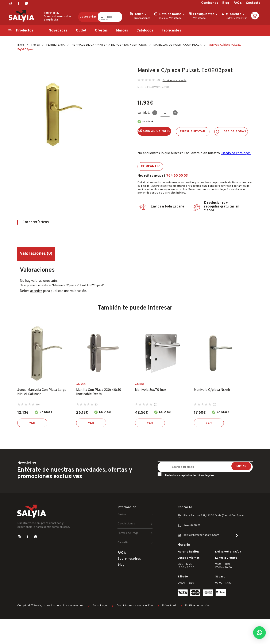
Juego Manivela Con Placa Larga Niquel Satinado (42, 392)
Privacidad (169, 606)
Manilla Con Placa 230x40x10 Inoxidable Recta (99, 392)
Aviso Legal (100, 606)
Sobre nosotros (129, 559)
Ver (32, 423)
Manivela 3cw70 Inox (151, 390)
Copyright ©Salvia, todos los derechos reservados (50, 606)
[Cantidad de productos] (165, 113)
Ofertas (101, 31)
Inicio (21, 45)
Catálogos (145, 31)
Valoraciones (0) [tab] (36, 254)
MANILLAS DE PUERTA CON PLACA (178, 45)
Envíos (122, 514)
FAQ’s (238, 3)
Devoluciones (126, 524)
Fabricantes (171, 31)
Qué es (163, 18)
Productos (25, 31)
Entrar (230, 18)
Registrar (242, 18)
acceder (36, 291)
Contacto (253, 3)
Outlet (81, 31)
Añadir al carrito (154, 131)
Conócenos (210, 3)
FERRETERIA (55, 45)
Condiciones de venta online (135, 606)
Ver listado (175, 18)
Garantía (123, 542)
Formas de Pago (128, 533)
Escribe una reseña (175, 80)
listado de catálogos (236, 153)
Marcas (122, 31)
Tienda (35, 45)
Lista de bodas (234, 132)
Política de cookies (197, 606)
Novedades (58, 31)
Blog (226, 3)
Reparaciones (142, 18)
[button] (259, 633)
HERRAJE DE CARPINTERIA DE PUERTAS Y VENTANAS (109, 45)
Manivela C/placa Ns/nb (212, 390)
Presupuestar (193, 132)
